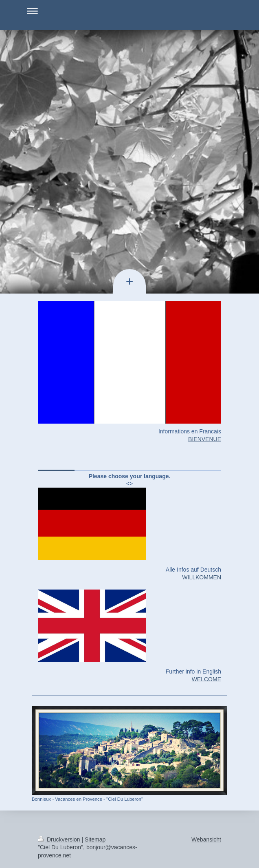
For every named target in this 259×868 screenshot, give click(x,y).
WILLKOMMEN (202, 577)
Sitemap (95, 839)
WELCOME (206, 679)
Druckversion (60, 839)
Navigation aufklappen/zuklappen (129, 11)
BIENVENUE (205, 439)
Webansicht (206, 839)
